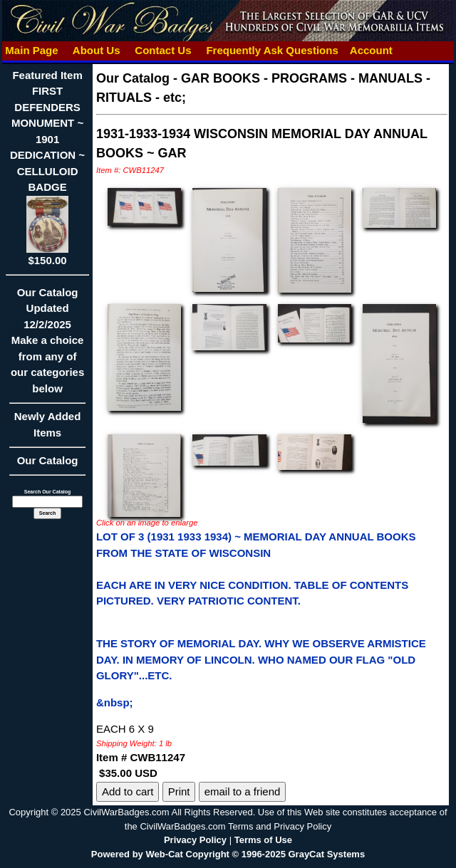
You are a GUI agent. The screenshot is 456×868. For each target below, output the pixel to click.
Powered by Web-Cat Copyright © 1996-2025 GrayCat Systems (228, 854)
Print (179, 791)
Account (371, 50)
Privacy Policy (195, 840)
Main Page (32, 50)
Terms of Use (263, 840)
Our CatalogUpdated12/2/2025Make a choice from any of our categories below (47, 345)
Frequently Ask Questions (272, 50)
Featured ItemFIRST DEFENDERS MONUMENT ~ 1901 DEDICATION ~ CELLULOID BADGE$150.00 (47, 168)
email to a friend (243, 791)
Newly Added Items (47, 429)
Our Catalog (48, 460)
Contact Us (163, 50)
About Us (96, 50)
